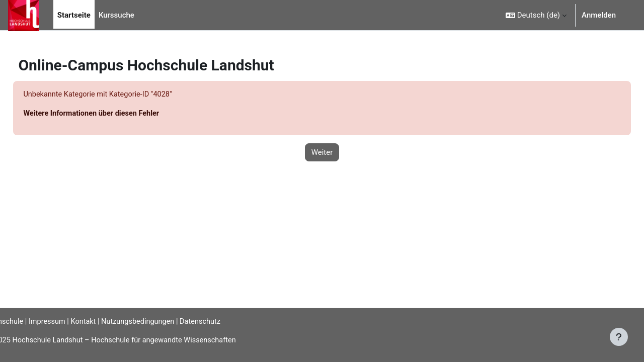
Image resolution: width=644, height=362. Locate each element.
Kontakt (110, 321)
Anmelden (599, 15)
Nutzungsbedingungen (166, 321)
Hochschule (27, 321)
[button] (536, 15)
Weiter (322, 153)
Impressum (72, 321)
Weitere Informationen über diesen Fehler (116, 114)
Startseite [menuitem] (74, 15)
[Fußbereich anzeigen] (619, 337)
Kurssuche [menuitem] (116, 15)
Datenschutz (230, 321)
